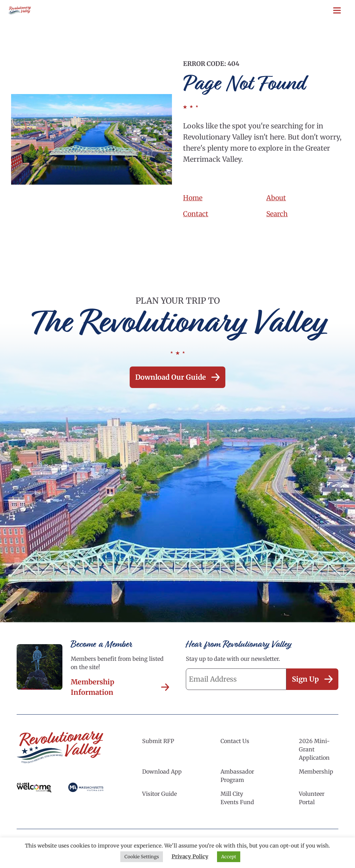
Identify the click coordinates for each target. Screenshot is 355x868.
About (276, 198)
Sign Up (312, 679)
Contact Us (235, 741)
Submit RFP (158, 741)
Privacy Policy (190, 856)
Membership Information (120, 687)
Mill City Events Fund (237, 798)
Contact (196, 214)
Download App (162, 772)
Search (277, 214)
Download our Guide (177, 377)
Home (193, 198)
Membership (316, 772)
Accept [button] (229, 857)
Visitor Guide (159, 794)
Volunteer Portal (312, 798)
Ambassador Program (237, 776)
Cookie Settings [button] (142, 857)
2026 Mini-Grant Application (314, 749)
